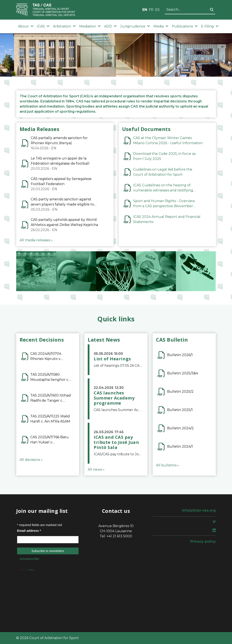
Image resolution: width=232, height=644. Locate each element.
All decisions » (31, 460)
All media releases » (36, 240)
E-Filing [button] (210, 26)
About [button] (26, 26)
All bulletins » (168, 465)
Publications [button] (185, 26)
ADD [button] (110, 26)
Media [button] (161, 26)
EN (145, 10)
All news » (96, 469)
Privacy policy (203, 541)
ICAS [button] (43, 26)
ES (157, 10)
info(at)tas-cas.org (199, 510)
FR (151, 10)
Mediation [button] (90, 26)
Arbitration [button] (64, 26)
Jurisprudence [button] (135, 26)
